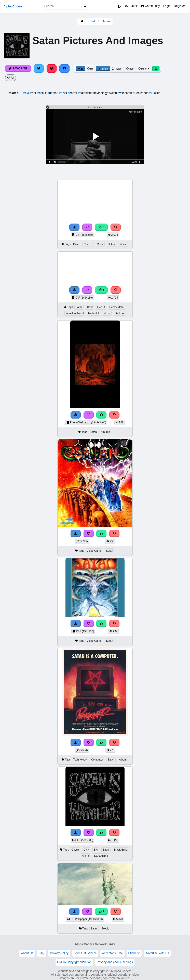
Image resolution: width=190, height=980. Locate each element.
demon (53, 93)
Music (107, 313)
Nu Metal (94, 313)
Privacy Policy (59, 953)
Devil (76, 244)
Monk (100, 244)
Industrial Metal (75, 313)
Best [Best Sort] (130, 69)
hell (34, 93)
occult (42, 93)
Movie (123, 244)
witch (113, 93)
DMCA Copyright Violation (74, 962)
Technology (80, 760)
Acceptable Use (112, 953)
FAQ (42, 953)
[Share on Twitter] (39, 68)
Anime (86, 856)
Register (179, 6)
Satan (106, 21)
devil (63, 93)
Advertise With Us (157, 953)
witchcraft (125, 93)
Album (123, 760)
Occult (101, 307)
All (11, 78)
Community (150, 6)
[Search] (85, 6)
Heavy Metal (117, 307)
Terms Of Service (85, 953)
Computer (97, 760)
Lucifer (154, 93)
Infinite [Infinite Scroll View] (103, 69)
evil (27, 93)
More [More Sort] (144, 69)
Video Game (94, 551)
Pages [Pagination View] (117, 69)
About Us (27, 953)
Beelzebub (141, 93)
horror (73, 93)
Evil (96, 850)
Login (167, 6)
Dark (92, 21)
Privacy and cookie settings (115, 962)
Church (88, 244)
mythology (100, 93)
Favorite (18, 68)
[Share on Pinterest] (52, 68)
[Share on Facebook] (64, 68)
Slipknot (120, 313)
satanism (85, 93)
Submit (131, 6)
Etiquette (134, 953)
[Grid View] (81, 69)
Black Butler (121, 850)
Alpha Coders (13, 6)
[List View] (90, 69)
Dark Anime (101, 856)
